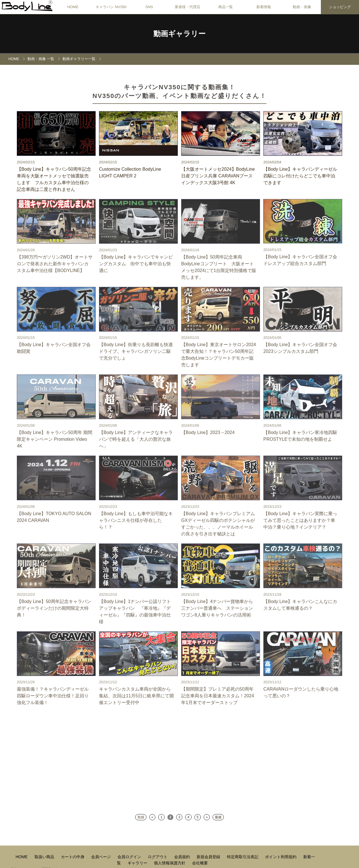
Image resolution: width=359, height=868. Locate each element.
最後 (218, 817)
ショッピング (340, 7)
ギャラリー (138, 863)
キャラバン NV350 (111, 7)
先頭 (141, 817)
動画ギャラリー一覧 (79, 59)
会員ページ (102, 857)
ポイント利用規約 (281, 857)
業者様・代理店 (187, 7)
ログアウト (158, 857)
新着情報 (264, 7)
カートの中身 (73, 857)
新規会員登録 (209, 857)
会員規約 (183, 857)
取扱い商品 (45, 857)
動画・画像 (302, 7)
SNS (149, 7)
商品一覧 (225, 7)
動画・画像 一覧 (41, 59)
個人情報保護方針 (170, 863)
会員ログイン (130, 857)
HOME (73, 7)
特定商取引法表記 (243, 857)
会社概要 (200, 863)
